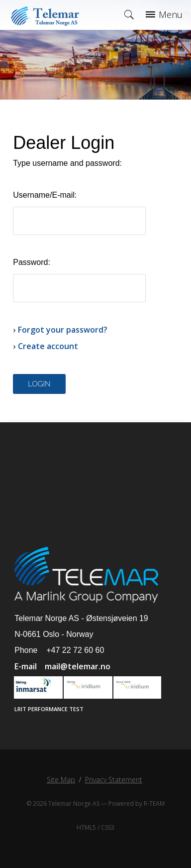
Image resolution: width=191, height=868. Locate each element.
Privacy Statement (114, 780)
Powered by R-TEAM (137, 804)
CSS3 (108, 827)
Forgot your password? (63, 330)
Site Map (61, 780)
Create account (48, 346)
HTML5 (86, 827)
